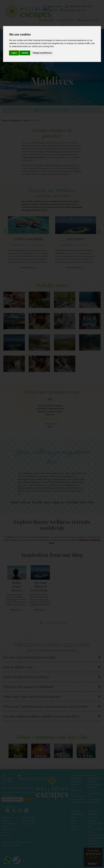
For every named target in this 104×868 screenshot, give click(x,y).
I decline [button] (25, 53)
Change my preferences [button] (42, 53)
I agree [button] (14, 53)
